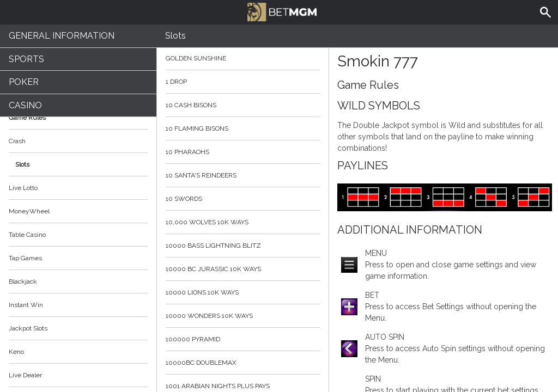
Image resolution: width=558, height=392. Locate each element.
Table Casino (27, 235)
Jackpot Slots (28, 328)
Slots (22, 164)
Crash (17, 141)
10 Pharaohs (243, 152)
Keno (16, 352)
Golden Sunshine (243, 58)
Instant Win (26, 305)
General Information (62, 36)
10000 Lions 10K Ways (243, 292)
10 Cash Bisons (243, 105)
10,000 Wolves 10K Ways (243, 222)
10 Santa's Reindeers (243, 175)
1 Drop (243, 82)
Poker (24, 82)
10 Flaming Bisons (243, 128)
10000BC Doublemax (243, 363)
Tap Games (25, 258)
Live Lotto (23, 188)
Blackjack (23, 281)
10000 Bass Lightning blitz (243, 246)
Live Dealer (25, 375)
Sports (26, 59)
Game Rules (78, 118)
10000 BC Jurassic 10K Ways (243, 269)
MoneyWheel (29, 211)
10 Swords (243, 199)
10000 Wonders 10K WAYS (243, 316)
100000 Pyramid (243, 339)
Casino (25, 105)
